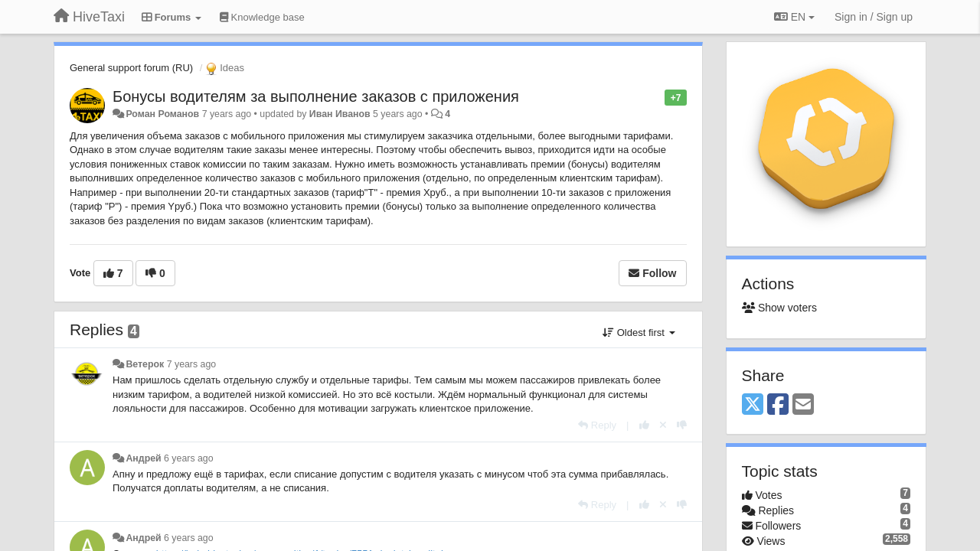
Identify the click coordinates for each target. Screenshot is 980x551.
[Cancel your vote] (663, 425)
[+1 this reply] (644, 425)
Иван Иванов (340, 114)
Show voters (779, 308)
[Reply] (597, 425)
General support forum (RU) (131, 68)
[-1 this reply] (682, 425)
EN (794, 17)
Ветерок (145, 364)
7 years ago (192, 364)
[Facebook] (778, 405)
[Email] (803, 405)
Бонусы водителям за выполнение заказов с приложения (316, 96)
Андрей (143, 458)
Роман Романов (162, 114)
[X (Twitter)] (753, 405)
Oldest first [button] (639, 333)
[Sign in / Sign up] (874, 17)
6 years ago (189, 458)
